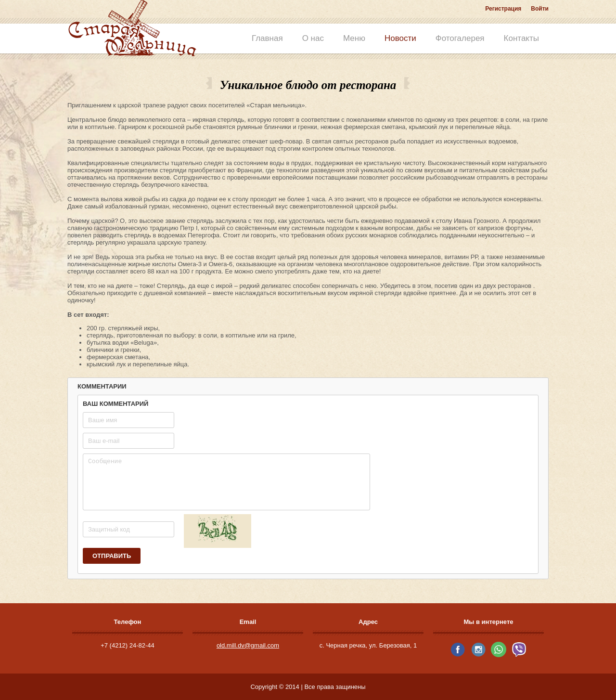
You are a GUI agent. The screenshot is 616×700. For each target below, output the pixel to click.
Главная (267, 38)
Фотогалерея (460, 38)
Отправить (112, 556)
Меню (354, 38)
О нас (313, 38)
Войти (540, 9)
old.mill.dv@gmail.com (248, 645)
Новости (400, 38)
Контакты (521, 38)
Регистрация (503, 9)
